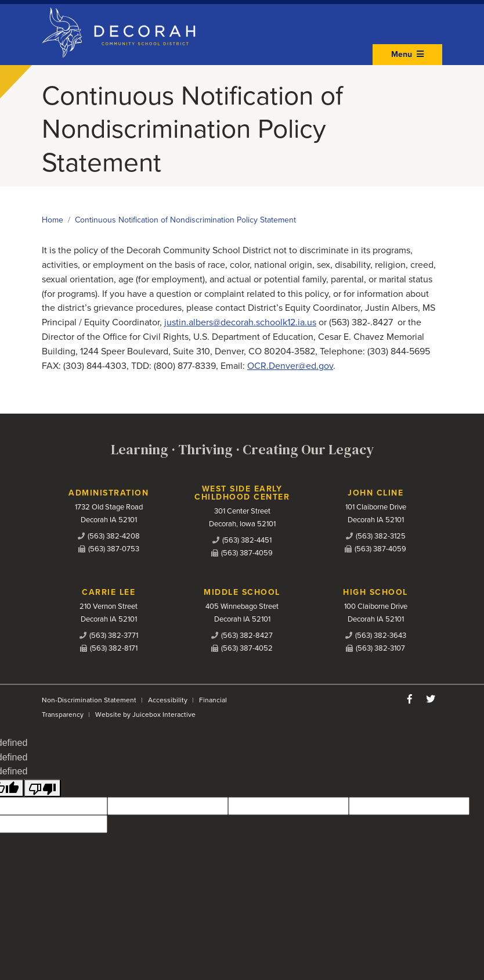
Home (53, 220)
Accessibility (168, 700)
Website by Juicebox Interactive (145, 715)
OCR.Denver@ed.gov (290, 366)
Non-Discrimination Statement (89, 700)
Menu (407, 54)
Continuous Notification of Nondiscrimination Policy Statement (185, 220)
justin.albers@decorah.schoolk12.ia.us (240, 322)
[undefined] (42, 788)
